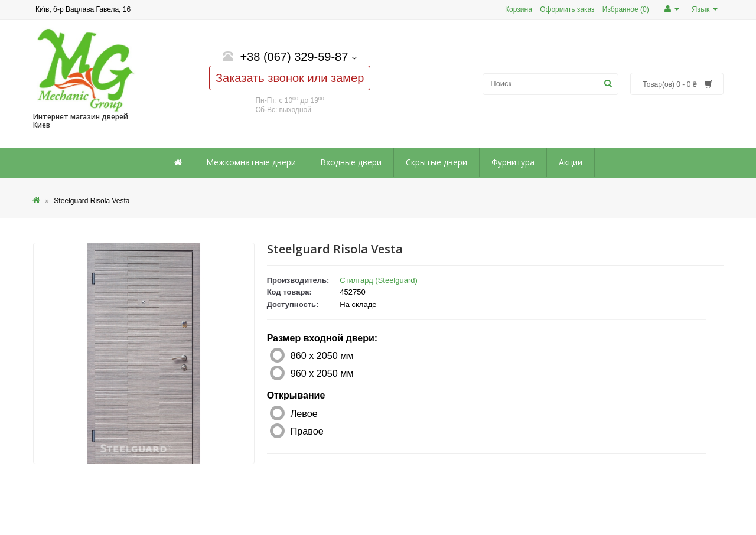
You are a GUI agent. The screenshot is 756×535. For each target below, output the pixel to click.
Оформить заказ (567, 9)
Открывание (296, 395)
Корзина (519, 9)
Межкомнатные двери (251, 162)
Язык (705, 9)
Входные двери (351, 162)
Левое (304, 413)
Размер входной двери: (322, 338)
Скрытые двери (436, 162)
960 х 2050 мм (322, 373)
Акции (571, 162)
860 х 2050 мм (322, 355)
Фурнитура (513, 162)
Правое (307, 431)
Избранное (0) (626, 9)
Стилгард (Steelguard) (379, 280)
